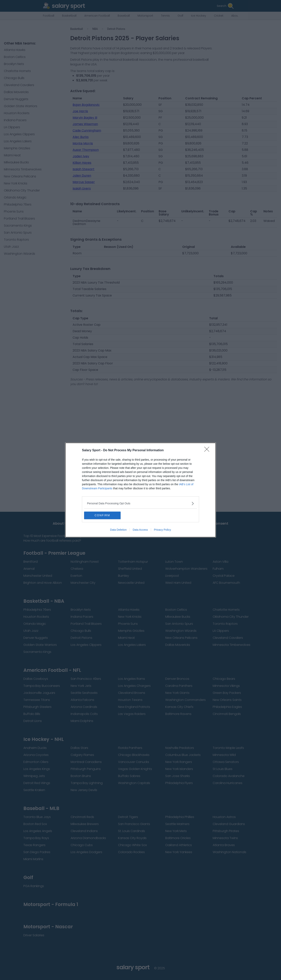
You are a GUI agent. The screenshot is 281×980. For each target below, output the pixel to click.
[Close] (208, 450)
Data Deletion (118, 530)
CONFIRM (103, 515)
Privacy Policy (162, 530)
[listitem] (140, 503)
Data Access (140, 530)
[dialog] (140, 490)
